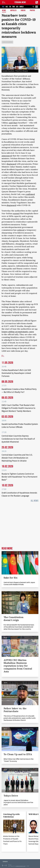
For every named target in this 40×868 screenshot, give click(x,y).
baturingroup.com (21, 866)
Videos (23, 11)
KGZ (7, 7)
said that (13, 123)
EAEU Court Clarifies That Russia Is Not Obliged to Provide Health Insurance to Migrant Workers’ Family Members (18, 408)
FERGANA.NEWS (20, 2)
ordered (21, 230)
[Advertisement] (20, 525)
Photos (32, 11)
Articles (13, 11)
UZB (17, 7)
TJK (10, 7)
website (29, 87)
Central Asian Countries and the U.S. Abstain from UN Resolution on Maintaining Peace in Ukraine (17, 458)
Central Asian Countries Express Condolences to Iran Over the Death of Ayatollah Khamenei (18, 439)
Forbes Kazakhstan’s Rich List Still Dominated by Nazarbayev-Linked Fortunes (16, 373)
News (4, 11)
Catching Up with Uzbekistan (11, 816)
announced (7, 156)
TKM (13, 7)
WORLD (21, 7)
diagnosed (11, 164)
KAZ (3, 7)
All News (35, 501)
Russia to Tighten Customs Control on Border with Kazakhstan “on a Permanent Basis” (19, 477)
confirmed (30, 194)
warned (16, 213)
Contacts (5, 861)
